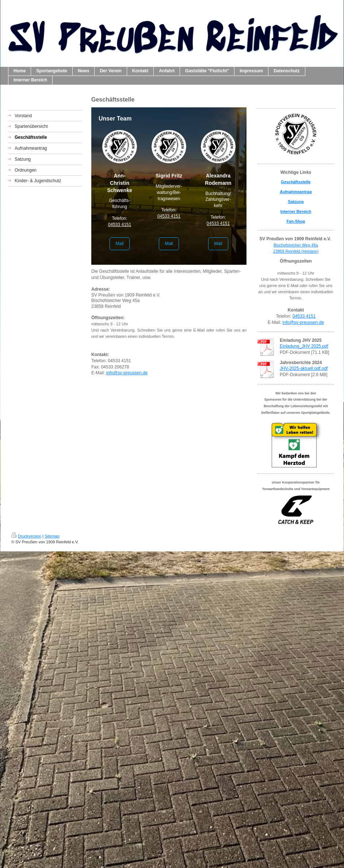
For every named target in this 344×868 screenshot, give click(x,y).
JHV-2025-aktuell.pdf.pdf (304, 368)
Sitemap (52, 536)
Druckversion (26, 536)
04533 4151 (120, 225)
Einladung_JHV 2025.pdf (304, 346)
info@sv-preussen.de (127, 373)
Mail (119, 244)
